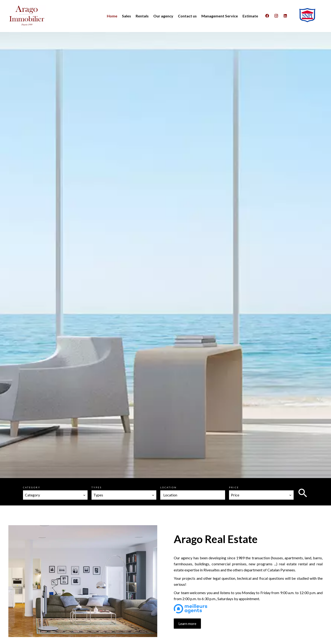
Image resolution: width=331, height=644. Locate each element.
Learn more (187, 623)
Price (234, 487)
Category (32, 487)
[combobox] (55, 495)
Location (169, 487)
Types (97, 487)
